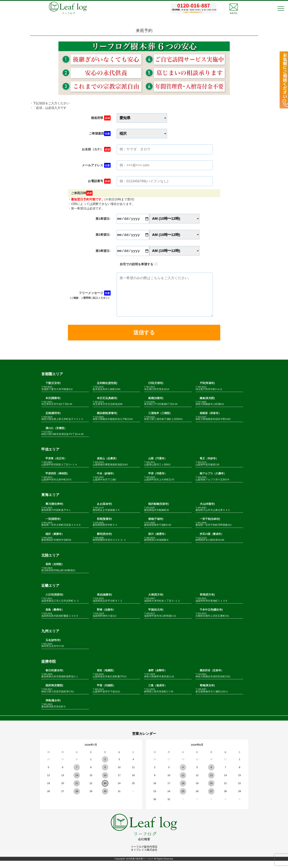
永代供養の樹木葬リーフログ (140, 866)
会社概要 (144, 846)
